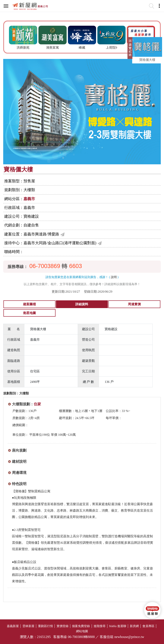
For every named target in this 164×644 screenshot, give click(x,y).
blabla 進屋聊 (118, 626)
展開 (129, 50)
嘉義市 (29, 199)
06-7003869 (45, 266)
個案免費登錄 (81, 626)
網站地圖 (82, 631)
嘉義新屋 (13, 626)
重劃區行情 (45, 626)
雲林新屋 (28, 626)
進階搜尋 (100, 626)
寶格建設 (31, 216)
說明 (114, 277)
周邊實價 (134, 304)
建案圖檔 (29, 304)
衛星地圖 (29, 313)
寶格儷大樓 (147, 60)
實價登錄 (63, 626)
